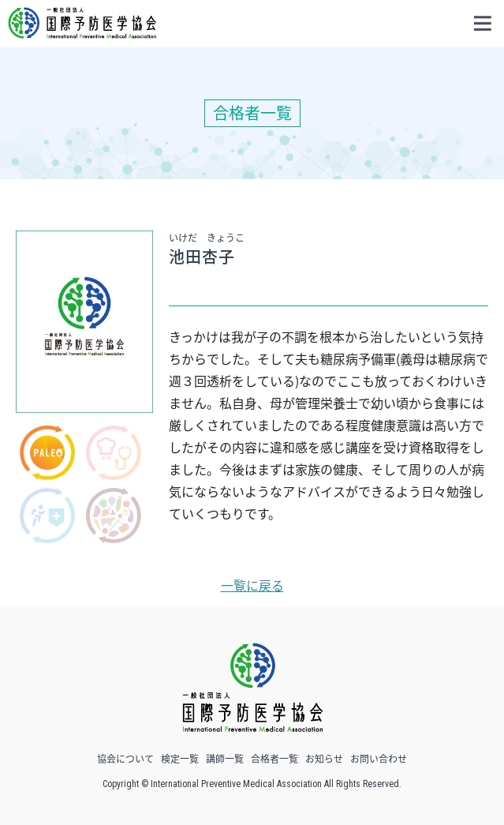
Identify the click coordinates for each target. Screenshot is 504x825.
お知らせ (324, 759)
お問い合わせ (379, 759)
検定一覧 (180, 759)
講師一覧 (225, 759)
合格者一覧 (274, 759)
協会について (125, 759)
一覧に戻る (252, 585)
